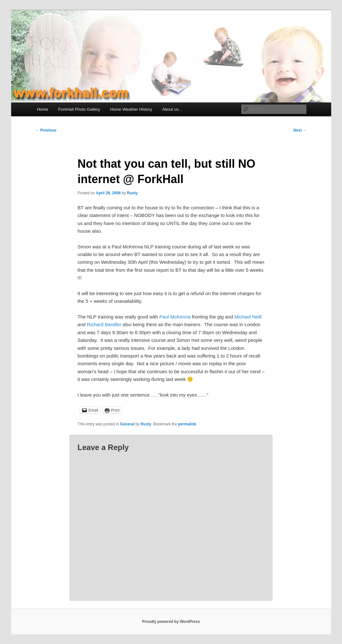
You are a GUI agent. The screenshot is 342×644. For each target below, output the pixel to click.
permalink (187, 424)
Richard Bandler (104, 324)
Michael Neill (248, 317)
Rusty (132, 193)
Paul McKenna (175, 317)
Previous (46, 130)
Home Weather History (131, 109)
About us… (172, 109)
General (127, 424)
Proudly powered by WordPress (171, 622)
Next (300, 130)
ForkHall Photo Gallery (79, 109)
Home (43, 109)
